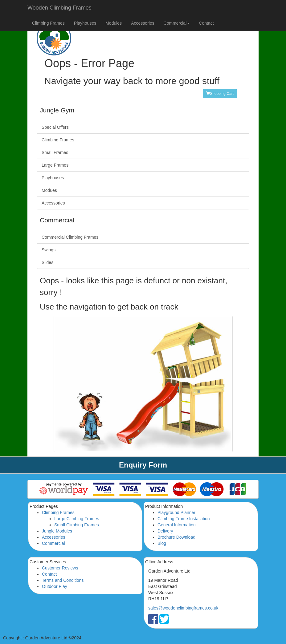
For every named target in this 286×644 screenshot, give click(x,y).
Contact (206, 23)
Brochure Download (176, 537)
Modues (49, 190)
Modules (114, 23)
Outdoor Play (55, 586)
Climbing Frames (48, 23)
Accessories (143, 23)
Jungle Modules (57, 531)
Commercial (53, 543)
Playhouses (85, 23)
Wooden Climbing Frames (59, 8)
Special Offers (55, 127)
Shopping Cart (220, 94)
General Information (177, 525)
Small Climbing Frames (77, 525)
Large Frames (55, 165)
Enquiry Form (143, 465)
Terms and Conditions (63, 580)
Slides (47, 262)
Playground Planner (176, 512)
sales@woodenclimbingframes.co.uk (183, 608)
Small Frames (55, 152)
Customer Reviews (60, 568)
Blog (162, 543)
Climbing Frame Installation (184, 519)
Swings (49, 250)
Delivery (165, 531)
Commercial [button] (177, 23)
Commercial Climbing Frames (70, 237)
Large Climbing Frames (77, 519)
